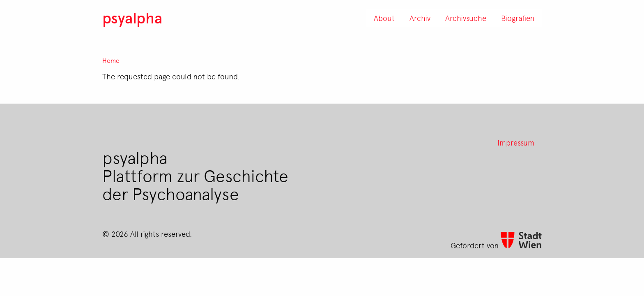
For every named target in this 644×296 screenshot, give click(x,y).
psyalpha (132, 17)
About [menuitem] (384, 18)
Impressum (516, 142)
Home (111, 61)
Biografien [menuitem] (518, 18)
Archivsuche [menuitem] (466, 18)
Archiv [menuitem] (420, 18)
